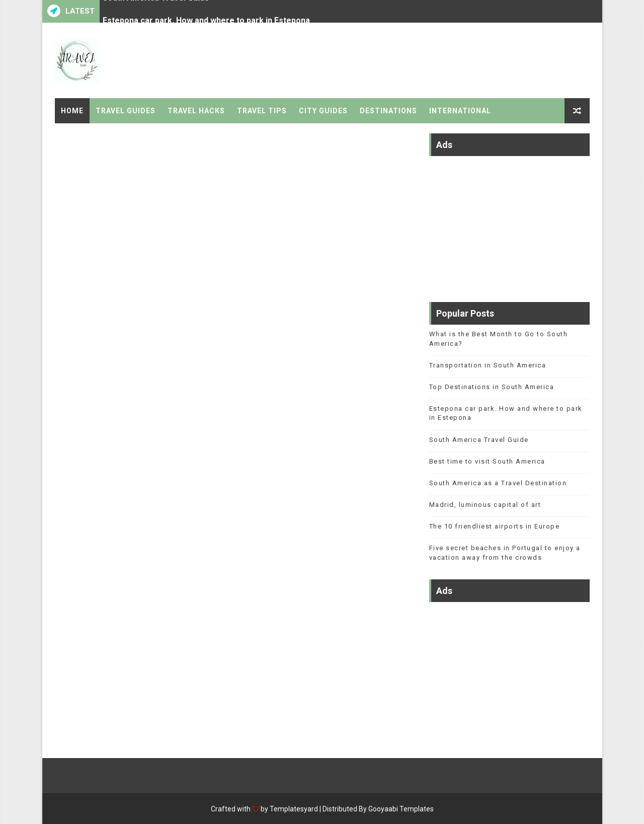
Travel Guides (126, 111)
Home (72, 111)
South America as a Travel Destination (498, 483)
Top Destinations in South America (492, 387)
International (460, 111)
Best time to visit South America (487, 461)
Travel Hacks (196, 111)
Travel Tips (262, 111)
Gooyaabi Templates (401, 809)
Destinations (388, 111)
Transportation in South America (488, 365)
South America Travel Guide (156, 9)
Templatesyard (294, 809)
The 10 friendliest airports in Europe (495, 526)
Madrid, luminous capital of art (485, 505)
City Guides (323, 111)
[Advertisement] (509, 224)
